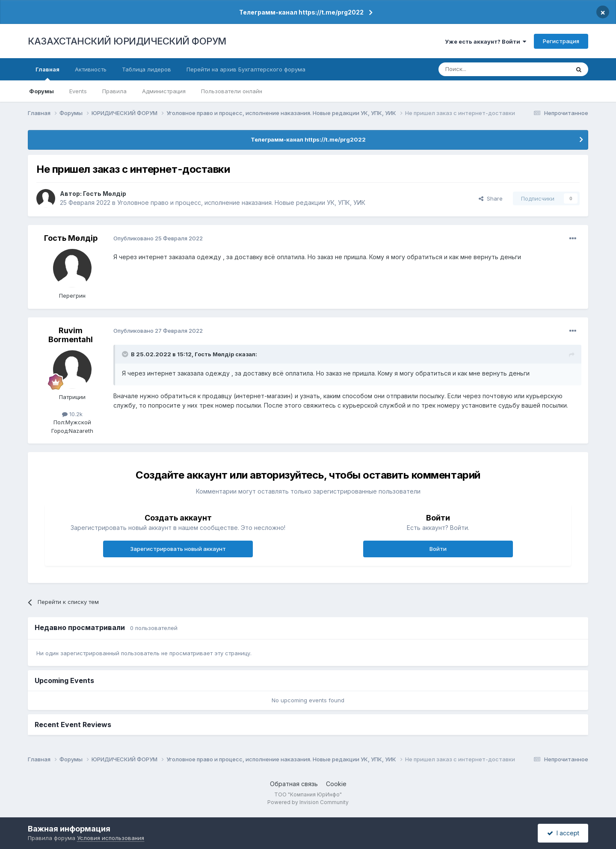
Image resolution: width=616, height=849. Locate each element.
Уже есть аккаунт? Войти (486, 41)
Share (491, 198)
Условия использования (111, 838)
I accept (563, 833)
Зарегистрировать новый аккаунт (178, 549)
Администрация (164, 91)
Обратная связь (294, 784)
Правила (114, 91)
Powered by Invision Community (308, 802)
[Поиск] (480, 69)
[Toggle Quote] (126, 354)
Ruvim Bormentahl (71, 335)
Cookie (336, 784)
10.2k (72, 414)
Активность (91, 69)
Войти (438, 549)
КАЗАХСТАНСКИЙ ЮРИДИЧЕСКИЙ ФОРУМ (127, 41)
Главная (47, 73)
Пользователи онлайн (232, 91)
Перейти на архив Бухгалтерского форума (246, 69)
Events (78, 91)
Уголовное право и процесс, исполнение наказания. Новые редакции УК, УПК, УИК (241, 203)
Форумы (41, 91)
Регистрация (561, 41)
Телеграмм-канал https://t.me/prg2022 (301, 12)
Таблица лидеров (147, 69)
